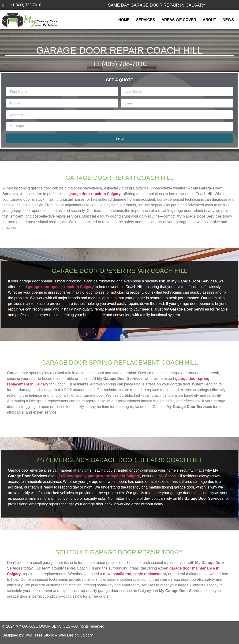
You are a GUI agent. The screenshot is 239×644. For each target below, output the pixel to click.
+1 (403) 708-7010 (119, 64)
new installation (117, 574)
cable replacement (150, 574)
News (228, 20)
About (209, 20)
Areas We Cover (179, 20)
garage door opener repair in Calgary (61, 287)
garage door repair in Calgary (95, 194)
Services (146, 20)
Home (124, 20)
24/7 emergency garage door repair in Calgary (99, 476)
